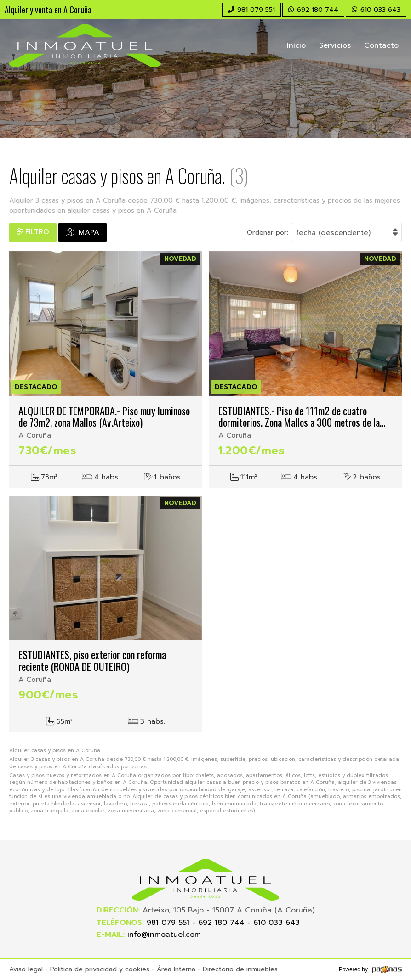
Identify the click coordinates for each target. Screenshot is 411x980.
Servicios (335, 45)
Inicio (296, 45)
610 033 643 (277, 923)
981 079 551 (168, 923)
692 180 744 (221, 923)
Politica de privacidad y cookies (100, 969)
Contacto (381, 45)
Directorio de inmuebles (240, 969)
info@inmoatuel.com (164, 935)
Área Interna (176, 969)
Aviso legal (26, 969)
